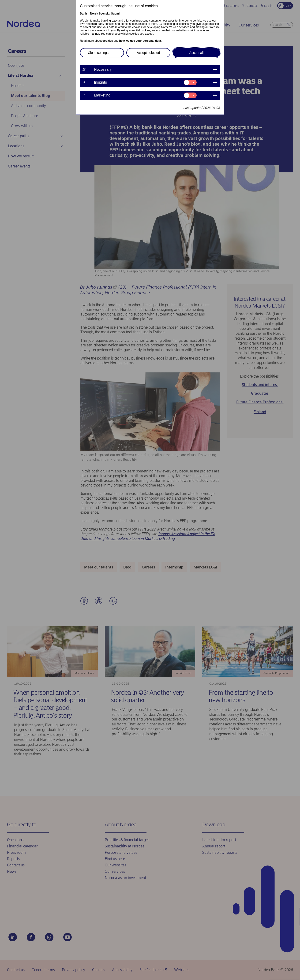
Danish (85, 14)
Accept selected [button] (148, 53)
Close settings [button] (98, 53)
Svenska (105, 14)
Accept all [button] (197, 53)
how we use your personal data (140, 41)
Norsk (94, 14)
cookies (108, 41)
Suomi (115, 14)
